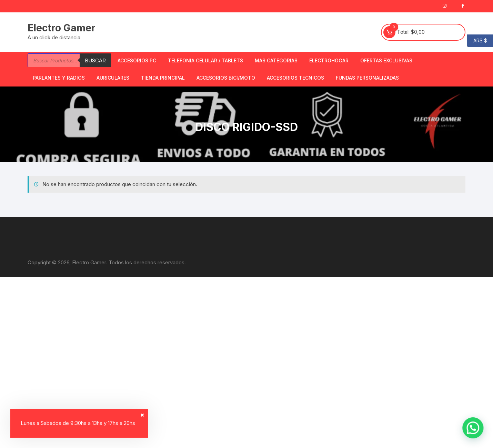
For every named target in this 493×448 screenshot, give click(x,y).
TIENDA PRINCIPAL (163, 78)
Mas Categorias (276, 60)
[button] (475, 436)
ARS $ (477, 41)
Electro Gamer (62, 28)
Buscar (95, 60)
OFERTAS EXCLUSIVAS (386, 60)
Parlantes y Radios (59, 78)
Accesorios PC (137, 60)
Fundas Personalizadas (367, 78)
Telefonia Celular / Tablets (205, 60)
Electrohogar (329, 60)
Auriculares (113, 78)
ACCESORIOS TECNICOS (295, 78)
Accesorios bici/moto (226, 78)
